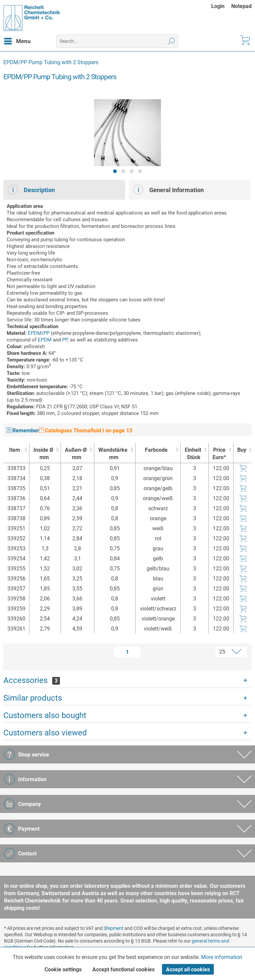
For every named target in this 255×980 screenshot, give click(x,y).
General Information (168, 189)
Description (31, 189)
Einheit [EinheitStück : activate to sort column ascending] (193, 454)
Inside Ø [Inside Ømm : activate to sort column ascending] (43, 454)
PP (47, 333)
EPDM (35, 333)
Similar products (33, 698)
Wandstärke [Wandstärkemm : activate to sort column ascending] (113, 454)
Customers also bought (45, 715)
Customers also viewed (45, 733)
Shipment (114, 928)
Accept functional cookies (123, 969)
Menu (17, 40)
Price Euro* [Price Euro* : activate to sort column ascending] (219, 454)
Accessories (32, 680)
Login (218, 6)
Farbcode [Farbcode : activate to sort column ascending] (156, 450)
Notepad (241, 6)
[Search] (172, 41)
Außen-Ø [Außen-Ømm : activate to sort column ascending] (76, 454)
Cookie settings (63, 969)
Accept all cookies (188, 969)
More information (222, 957)
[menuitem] (221, 6)
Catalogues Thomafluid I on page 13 (86, 431)
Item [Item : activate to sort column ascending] (15, 450)
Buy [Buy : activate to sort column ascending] (242, 450)
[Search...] (117, 41)
